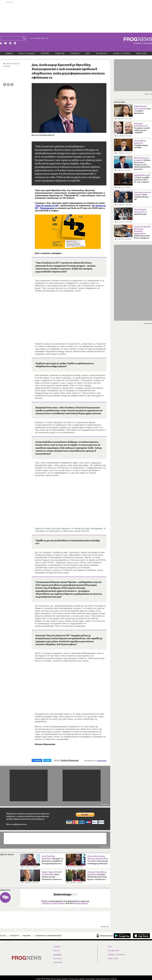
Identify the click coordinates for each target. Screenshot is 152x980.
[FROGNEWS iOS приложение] (141, 936)
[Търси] (25, 38)
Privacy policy (74, 979)
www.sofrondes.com (103, 979)
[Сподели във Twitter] (8, 85)
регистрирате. (82, 903)
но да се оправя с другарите (142, 110)
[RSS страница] (15, 43)
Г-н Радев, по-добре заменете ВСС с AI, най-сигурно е (142, 179)
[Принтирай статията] (12, 85)
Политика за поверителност (49, 936)
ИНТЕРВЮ (45, 53)
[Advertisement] (76, 17)
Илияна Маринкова (70, 760)
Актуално (58, 959)
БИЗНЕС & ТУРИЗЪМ (122, 53)
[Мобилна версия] (105, 936)
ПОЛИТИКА (75, 53)
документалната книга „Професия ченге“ (142, 233)
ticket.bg (114, 979)
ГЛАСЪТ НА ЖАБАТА (27, 53)
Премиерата (47, 208)
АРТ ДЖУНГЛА (102, 53)
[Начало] (1, 43)
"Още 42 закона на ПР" (47, 206)
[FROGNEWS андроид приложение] (122, 936)
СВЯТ (88, 53)
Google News (102, 761)
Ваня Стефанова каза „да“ (142, 196)
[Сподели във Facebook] (5, 85)
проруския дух (140, 212)
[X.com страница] (10, 43)
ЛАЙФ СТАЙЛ (141, 53)
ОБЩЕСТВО (60, 53)
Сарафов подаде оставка (141, 144)
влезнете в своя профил (54, 903)
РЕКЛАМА (27, 936)
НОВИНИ (9, 53)
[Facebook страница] (6, 43)
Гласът (56, 951)
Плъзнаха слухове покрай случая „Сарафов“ (142, 128)
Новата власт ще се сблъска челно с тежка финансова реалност (142, 164)
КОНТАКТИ (14, 936)
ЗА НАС (3, 936)
